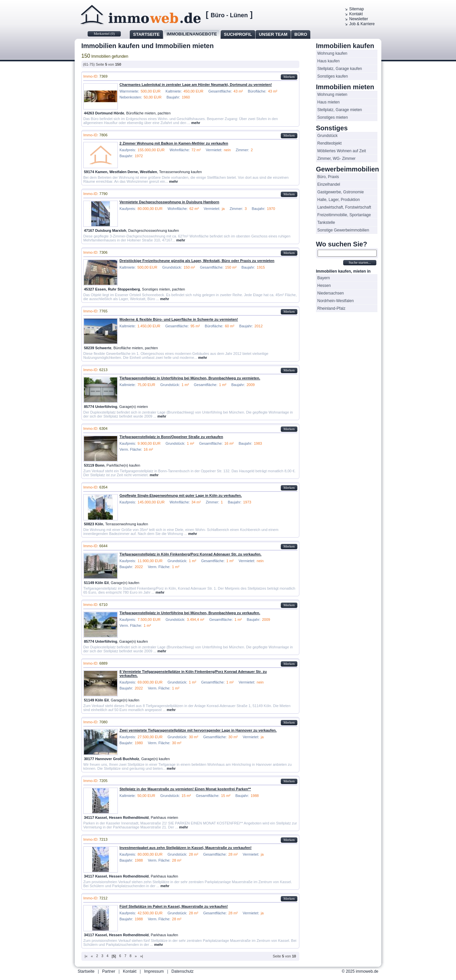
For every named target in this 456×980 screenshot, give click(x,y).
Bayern (324, 278)
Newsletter (359, 19)
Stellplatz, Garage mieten (340, 110)
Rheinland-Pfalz (331, 308)
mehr (196, 123)
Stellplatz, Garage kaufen (340, 69)
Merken (289, 77)
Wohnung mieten (332, 95)
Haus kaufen (328, 61)
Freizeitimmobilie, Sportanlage (344, 215)
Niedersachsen (331, 293)
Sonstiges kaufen (333, 76)
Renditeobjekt (329, 143)
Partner (109, 971)
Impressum (154, 971)
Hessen (324, 286)
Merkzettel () (104, 33)
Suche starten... (360, 262)
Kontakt (356, 14)
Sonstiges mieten (333, 117)
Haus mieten (328, 102)
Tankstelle (326, 223)
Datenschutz (183, 971)
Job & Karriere (362, 24)
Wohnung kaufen (332, 53)
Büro (301, 34)
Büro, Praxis (328, 177)
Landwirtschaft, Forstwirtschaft (344, 207)
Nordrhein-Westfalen (336, 301)
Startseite (146, 34)
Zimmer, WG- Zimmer (336, 159)
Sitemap (356, 9)
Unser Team (273, 34)
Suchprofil (238, 34)
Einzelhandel (329, 184)
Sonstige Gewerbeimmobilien (343, 230)
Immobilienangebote (192, 34)
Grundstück (327, 136)
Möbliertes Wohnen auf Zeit (342, 151)
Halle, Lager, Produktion (339, 200)
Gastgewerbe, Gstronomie (341, 192)
